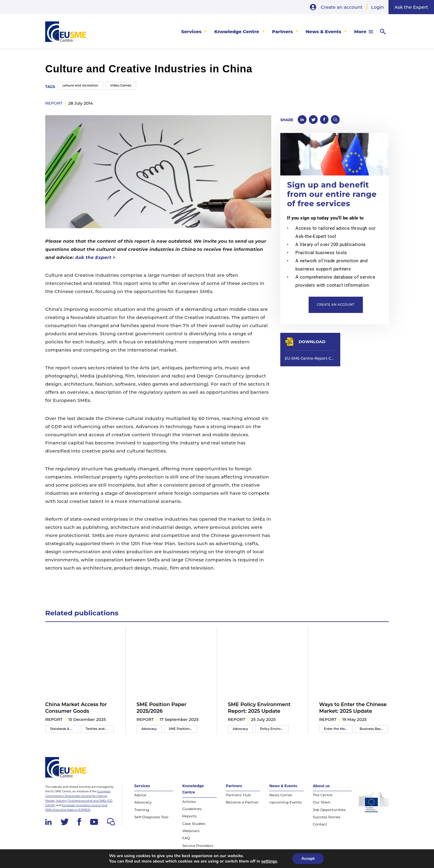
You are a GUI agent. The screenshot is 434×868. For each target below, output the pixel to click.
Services (191, 32)
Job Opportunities (329, 810)
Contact (320, 824)
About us (321, 786)
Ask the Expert (411, 7)
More (360, 32)
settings (269, 861)
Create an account (342, 7)
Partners (283, 32)
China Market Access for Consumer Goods (76, 708)
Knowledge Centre (237, 32)
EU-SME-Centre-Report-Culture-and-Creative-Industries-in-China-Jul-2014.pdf (310, 358)
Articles (189, 802)
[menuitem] (194, 32)
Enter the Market (338, 729)
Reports (189, 816)
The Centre (323, 795)
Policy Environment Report (274, 729)
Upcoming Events (285, 802)
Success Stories (327, 817)
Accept (308, 859)
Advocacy (149, 729)
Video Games (121, 85)
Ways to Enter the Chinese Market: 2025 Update (353, 708)
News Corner (281, 795)
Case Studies (194, 824)
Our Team (322, 802)
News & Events (323, 32)
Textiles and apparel (100, 729)
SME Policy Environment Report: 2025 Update (259, 708)
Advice (140, 795)
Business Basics (372, 729)
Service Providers (198, 846)
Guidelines (192, 809)
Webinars (191, 831)
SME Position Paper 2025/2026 (162, 708)
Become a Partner (242, 802)
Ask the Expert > (95, 257)
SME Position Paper (183, 729)
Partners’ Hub (238, 795)
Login (377, 7)
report (54, 103)
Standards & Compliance (64, 729)
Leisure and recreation (80, 85)
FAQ (186, 838)
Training (142, 810)
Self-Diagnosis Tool (151, 817)
